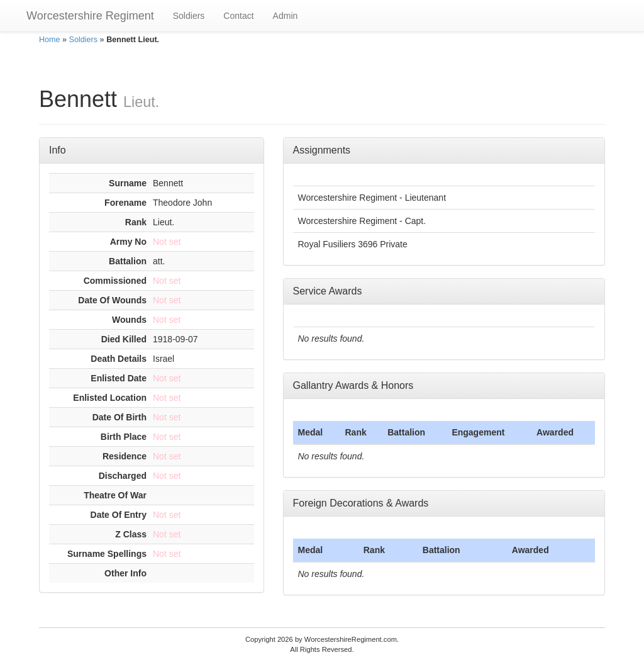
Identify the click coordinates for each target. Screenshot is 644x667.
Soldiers (189, 16)
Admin (286, 16)
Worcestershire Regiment (90, 16)
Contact (238, 16)
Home (50, 40)
